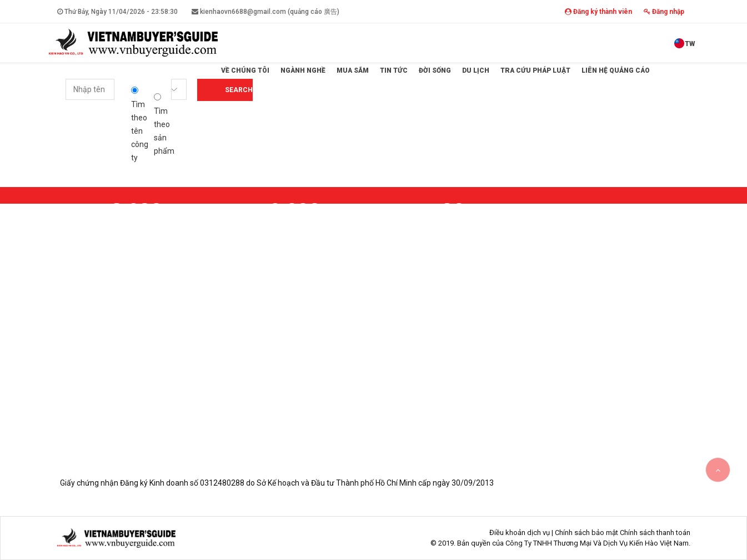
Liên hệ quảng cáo (616, 70)
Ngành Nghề (303, 70)
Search (239, 90)
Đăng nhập (664, 12)
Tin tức (394, 70)
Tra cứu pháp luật (535, 70)
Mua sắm (353, 70)
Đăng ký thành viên (598, 12)
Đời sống (435, 70)
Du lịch (476, 70)
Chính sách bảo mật (586, 533)
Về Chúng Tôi (245, 70)
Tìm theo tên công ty (140, 124)
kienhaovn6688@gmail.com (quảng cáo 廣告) (265, 12)
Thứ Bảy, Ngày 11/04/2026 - (117, 12)
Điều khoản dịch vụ (520, 533)
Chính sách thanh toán (655, 533)
